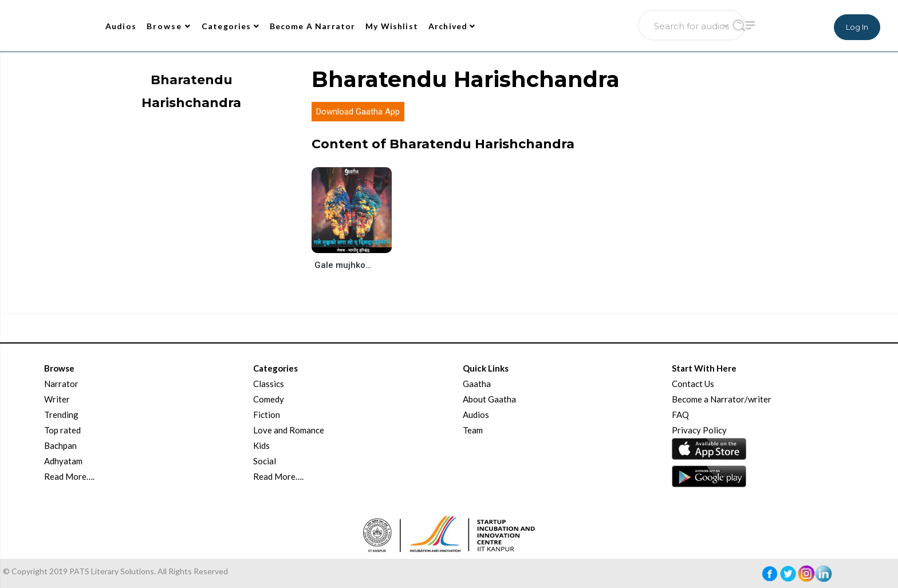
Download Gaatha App (358, 112)
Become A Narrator (313, 26)
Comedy (269, 399)
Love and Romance (289, 430)
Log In (857, 27)
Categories (231, 26)
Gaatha (477, 384)
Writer (57, 399)
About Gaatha (489, 399)
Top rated (62, 430)
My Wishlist (392, 26)
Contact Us (693, 384)
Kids (261, 445)
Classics (269, 384)
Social (265, 461)
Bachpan (60, 445)
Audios (121, 26)
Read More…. (69, 476)
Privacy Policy (699, 430)
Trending (61, 415)
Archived (452, 26)
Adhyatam (63, 461)
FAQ (680, 415)
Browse (169, 26)
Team (473, 430)
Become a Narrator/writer (722, 399)
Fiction (267, 415)
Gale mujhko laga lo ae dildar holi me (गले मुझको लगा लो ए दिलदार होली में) (343, 265)
